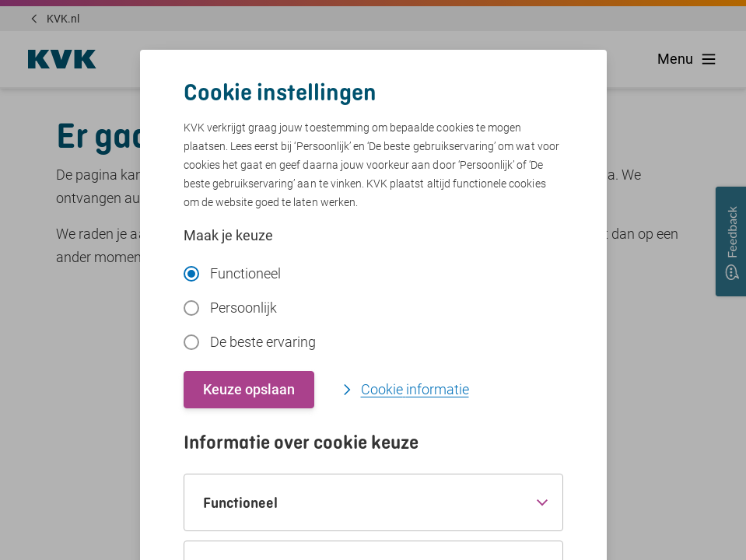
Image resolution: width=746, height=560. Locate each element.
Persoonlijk (230, 308)
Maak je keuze (228, 235)
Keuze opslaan (249, 389)
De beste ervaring (250, 342)
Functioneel (232, 273)
